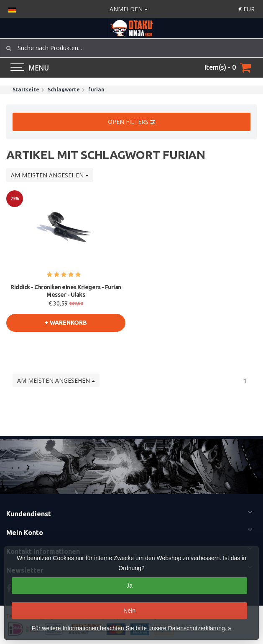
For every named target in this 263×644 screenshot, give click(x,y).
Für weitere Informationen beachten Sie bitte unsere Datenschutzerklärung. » (132, 628)
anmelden (129, 9)
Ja (129, 586)
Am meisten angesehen (50, 175)
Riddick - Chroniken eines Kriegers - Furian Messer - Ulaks (66, 291)
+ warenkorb (66, 323)
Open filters (131, 122)
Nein (129, 611)
